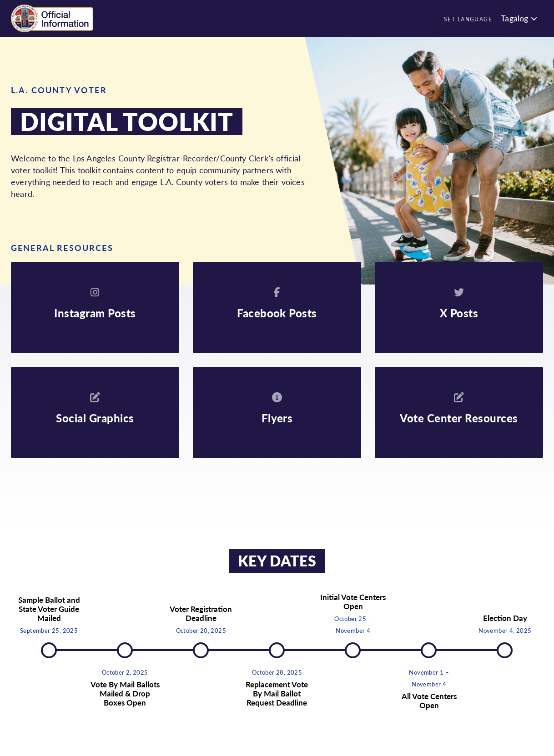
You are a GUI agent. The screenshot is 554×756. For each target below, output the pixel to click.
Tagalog (514, 18)
